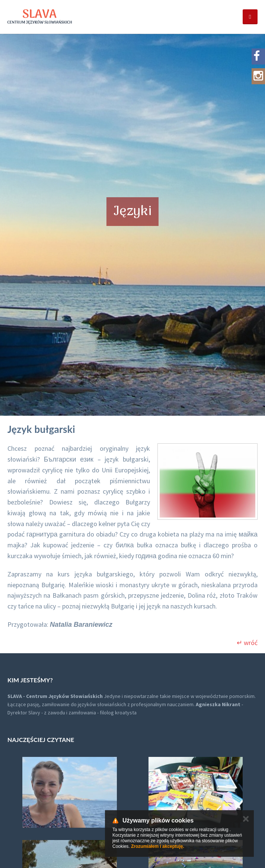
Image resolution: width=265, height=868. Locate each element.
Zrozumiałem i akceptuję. (158, 846)
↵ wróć (247, 643)
